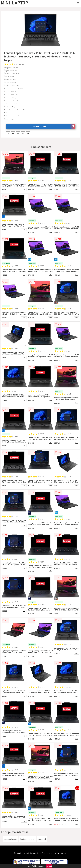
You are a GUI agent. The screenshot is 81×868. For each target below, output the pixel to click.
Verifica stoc (54, 126)
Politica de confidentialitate (41, 853)
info (24, 190)
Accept (49, 866)
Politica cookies (60, 853)
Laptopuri (42, 839)
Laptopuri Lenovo (27, 839)
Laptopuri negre (11, 839)
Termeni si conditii (22, 853)
